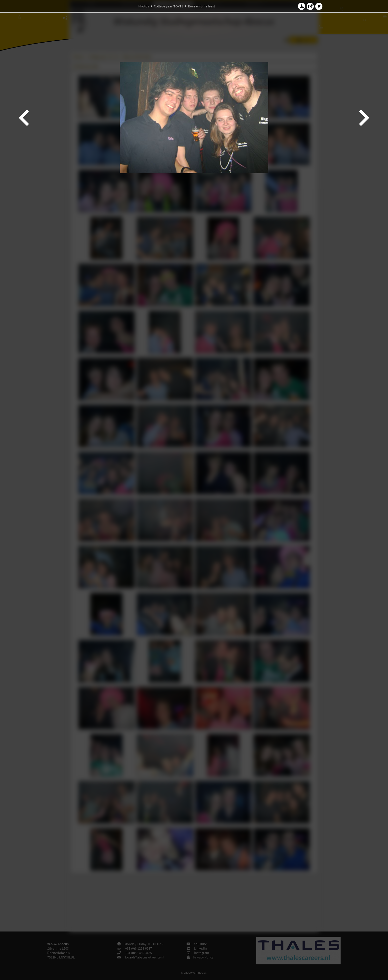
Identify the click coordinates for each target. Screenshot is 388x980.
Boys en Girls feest (202, 6)
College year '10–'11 (169, 6)
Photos (144, 6)
